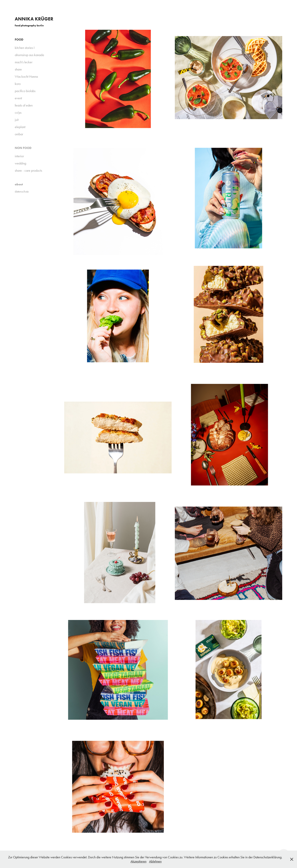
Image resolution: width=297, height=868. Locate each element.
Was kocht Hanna (26, 77)
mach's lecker (24, 62)
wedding (20, 163)
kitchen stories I (25, 48)
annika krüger (34, 19)
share (18, 69)
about (19, 184)
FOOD (19, 40)
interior (19, 156)
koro (18, 84)
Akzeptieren (138, 861)
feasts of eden (24, 105)
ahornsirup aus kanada (29, 55)
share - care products (28, 171)
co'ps (18, 113)
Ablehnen (155, 861)
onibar (19, 134)
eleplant (20, 127)
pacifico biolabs (25, 91)
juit (17, 120)
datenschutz (22, 191)
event (18, 98)
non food (23, 148)
